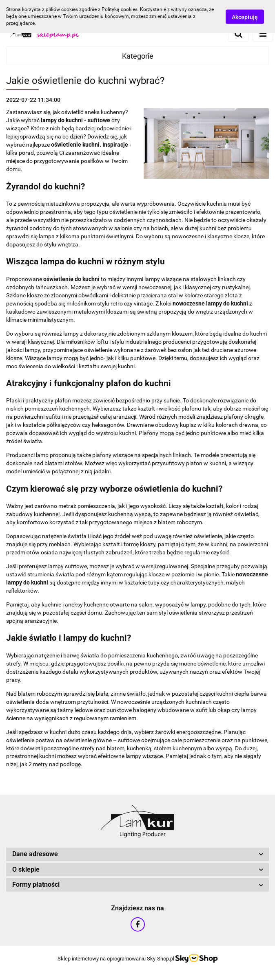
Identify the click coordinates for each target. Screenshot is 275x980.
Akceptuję (245, 17)
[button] (137, 854)
